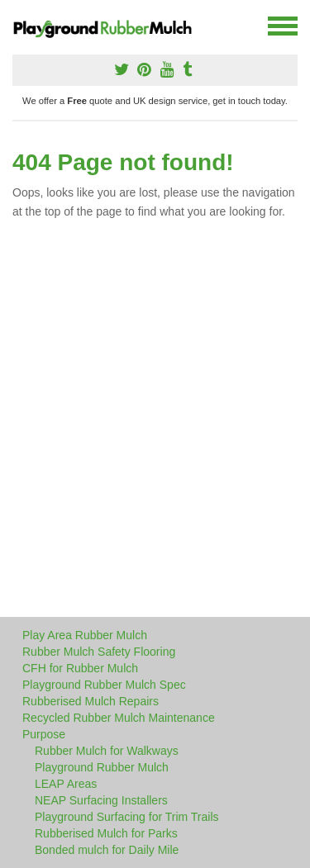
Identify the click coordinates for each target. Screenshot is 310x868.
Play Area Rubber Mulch (85, 635)
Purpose (44, 734)
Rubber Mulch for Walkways (107, 751)
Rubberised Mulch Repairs (91, 701)
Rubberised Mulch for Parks (106, 833)
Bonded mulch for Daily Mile (107, 850)
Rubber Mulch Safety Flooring (99, 652)
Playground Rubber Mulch (102, 767)
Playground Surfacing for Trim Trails (127, 817)
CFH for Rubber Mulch (80, 668)
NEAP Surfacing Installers (101, 800)
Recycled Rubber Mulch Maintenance (119, 718)
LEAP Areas (66, 784)
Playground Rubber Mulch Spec (104, 685)
